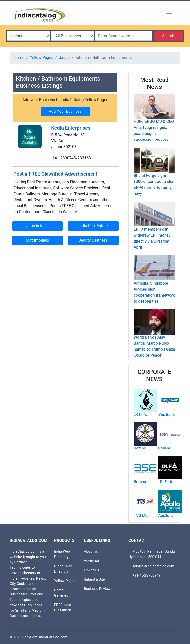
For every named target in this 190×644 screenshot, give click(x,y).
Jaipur (64, 58)
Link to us (92, 570)
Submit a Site (94, 579)
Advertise (91, 561)
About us (91, 551)
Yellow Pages (42, 58)
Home (19, 58)
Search (168, 36)
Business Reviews (98, 589)
